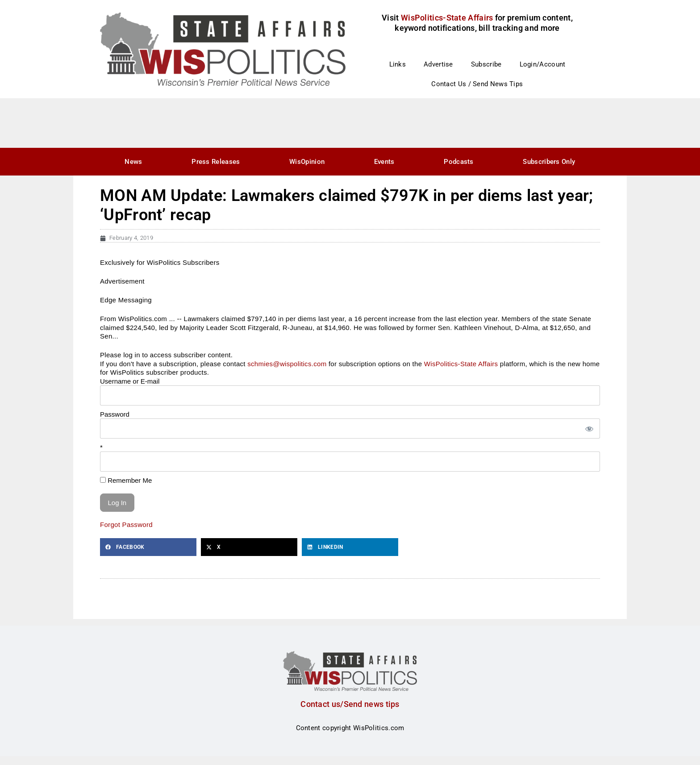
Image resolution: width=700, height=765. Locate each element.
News (133, 162)
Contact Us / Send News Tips (477, 84)
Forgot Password (126, 525)
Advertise (438, 64)
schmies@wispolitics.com (287, 364)
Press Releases (216, 162)
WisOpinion (307, 162)
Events (384, 162)
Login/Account (543, 64)
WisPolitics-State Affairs (461, 364)
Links (398, 64)
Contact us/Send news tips (350, 704)
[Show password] (589, 428)
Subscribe (486, 64)
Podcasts (458, 162)
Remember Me (126, 480)
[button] (148, 547)
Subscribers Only (549, 162)
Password (115, 414)
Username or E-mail (130, 381)
